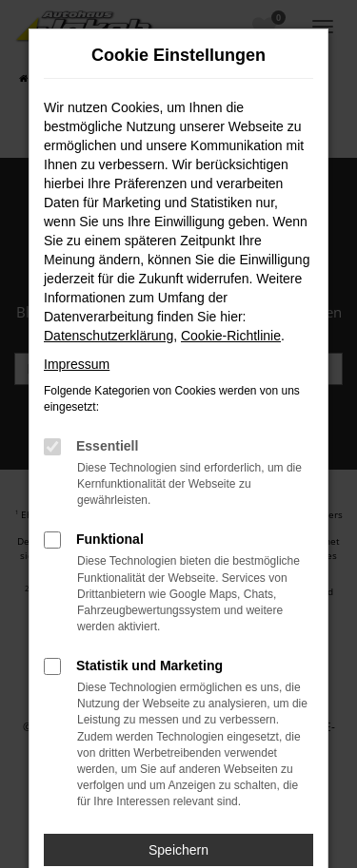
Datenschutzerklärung (109, 336)
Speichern (178, 850)
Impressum (77, 364)
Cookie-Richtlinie (231, 336)
